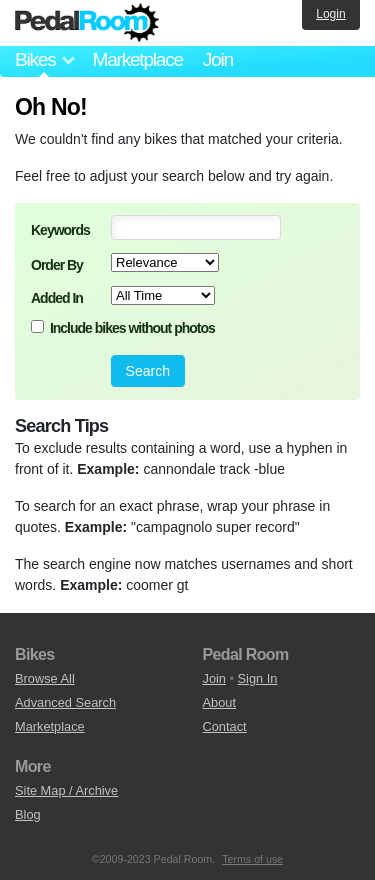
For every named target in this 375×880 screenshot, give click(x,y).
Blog (28, 814)
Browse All (45, 678)
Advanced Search (65, 702)
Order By (57, 265)
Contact (225, 726)
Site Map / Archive (66, 790)
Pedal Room (87, 23)
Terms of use (252, 859)
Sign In (258, 678)
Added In (57, 298)
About (219, 702)
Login (330, 14)
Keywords (60, 230)
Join (218, 59)
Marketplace (137, 59)
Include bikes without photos (132, 328)
